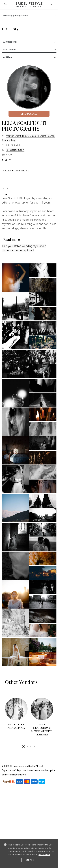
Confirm (30, 860)
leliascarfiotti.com (15, 150)
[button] (24, 741)
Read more (44, 854)
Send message (29, 114)
